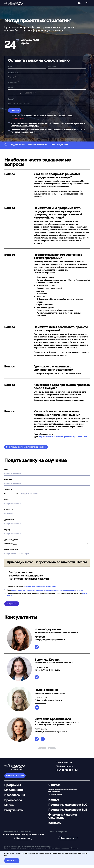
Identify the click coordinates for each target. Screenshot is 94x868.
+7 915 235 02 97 (41, 667)
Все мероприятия (68, 838)
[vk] (67, 770)
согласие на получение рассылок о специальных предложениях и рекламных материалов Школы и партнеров (47, 590)
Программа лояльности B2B (68, 810)
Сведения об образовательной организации (63, 789)
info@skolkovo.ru (65, 766)
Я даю (48, 125)
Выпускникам (14, 810)
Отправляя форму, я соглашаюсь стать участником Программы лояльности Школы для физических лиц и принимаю (47, 594)
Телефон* (8, 489)
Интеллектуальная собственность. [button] (15, 848)
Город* (7, 530)
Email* (7, 500)
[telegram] (60, 770)
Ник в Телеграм (11, 550)
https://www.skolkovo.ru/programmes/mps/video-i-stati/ (64, 437)
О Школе (54, 785)
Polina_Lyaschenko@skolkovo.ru (48, 700)
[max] (57, 770)
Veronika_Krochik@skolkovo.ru (47, 670)
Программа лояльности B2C (68, 805)
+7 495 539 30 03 (65, 762)
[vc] (73, 770)
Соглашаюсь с (42, 116)
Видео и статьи (18, 145)
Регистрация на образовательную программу (26, 447)
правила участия (28, 132)
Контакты (55, 823)
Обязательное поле (18, 119)
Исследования (14, 795)
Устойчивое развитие (55, 794)
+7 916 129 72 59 (41, 697)
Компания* (9, 510)
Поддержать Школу (15, 776)
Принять (12, 861)
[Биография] (43, 739)
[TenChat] (76, 770)
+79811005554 (40, 637)
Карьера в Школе (54, 792)
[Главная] (13, 3)
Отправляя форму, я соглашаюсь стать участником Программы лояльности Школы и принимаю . (48, 131)
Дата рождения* (11, 540)
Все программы (23, 838)
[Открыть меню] (86, 3)
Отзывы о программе (38, 145)
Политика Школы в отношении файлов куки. (64, 848)
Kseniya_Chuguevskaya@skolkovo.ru (50, 640)
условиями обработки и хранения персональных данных (49, 116)
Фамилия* (9, 479)
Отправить (15, 110)
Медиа (9, 805)
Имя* (6, 469)
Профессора (13, 800)
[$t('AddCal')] (18, 41)
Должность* (10, 520)
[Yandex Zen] (70, 770)
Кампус (54, 800)
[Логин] (80, 3)
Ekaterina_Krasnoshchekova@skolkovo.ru (52, 732)
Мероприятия (14, 790)
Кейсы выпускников (59, 145)
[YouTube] (63, 770)
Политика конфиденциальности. (38, 848)
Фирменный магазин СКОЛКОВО (63, 816)
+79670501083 (41, 729)
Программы (12, 785)
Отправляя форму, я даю (32, 586)
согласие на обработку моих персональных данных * (40, 586)
